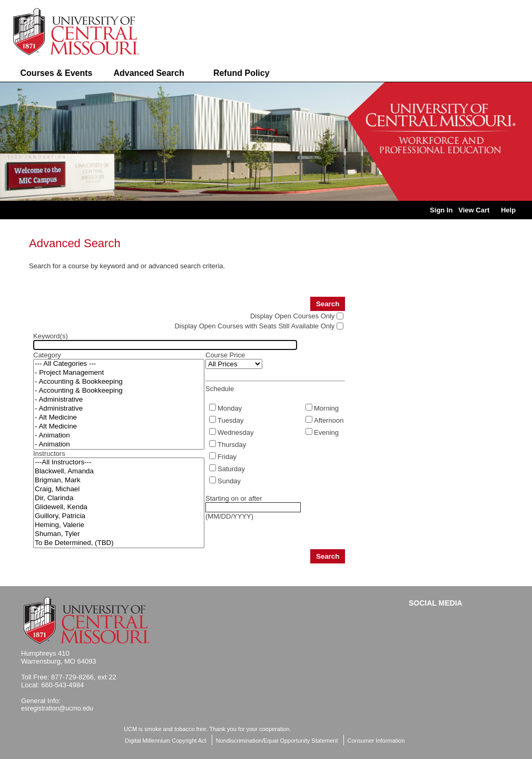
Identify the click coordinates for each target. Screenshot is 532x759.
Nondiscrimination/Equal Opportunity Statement (277, 741)
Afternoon (329, 420)
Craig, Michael (119, 489)
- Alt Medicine (119, 418)
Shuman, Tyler (119, 534)
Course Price (225, 355)
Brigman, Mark (119, 480)
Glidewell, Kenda (119, 507)
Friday (227, 457)
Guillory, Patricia (119, 516)
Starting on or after (234, 498)
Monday (230, 408)
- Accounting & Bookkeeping (119, 382)
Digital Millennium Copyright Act (166, 741)
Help (508, 210)
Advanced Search (149, 73)
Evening (326, 432)
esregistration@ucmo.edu (57, 708)
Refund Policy (242, 73)
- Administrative (119, 400)
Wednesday (235, 432)
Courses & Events (57, 73)
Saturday (231, 469)
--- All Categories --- (119, 364)
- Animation (119, 436)
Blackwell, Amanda (119, 471)
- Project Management (119, 373)
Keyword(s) (51, 336)
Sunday (229, 481)
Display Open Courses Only (292, 316)
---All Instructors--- (119, 463)
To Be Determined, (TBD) (119, 543)
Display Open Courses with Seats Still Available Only (254, 326)
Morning (326, 408)
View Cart (474, 210)
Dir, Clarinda (119, 498)
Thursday (232, 445)
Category (47, 355)
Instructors (49, 454)
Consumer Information (376, 741)
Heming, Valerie (119, 525)
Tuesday (230, 420)
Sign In (441, 210)
